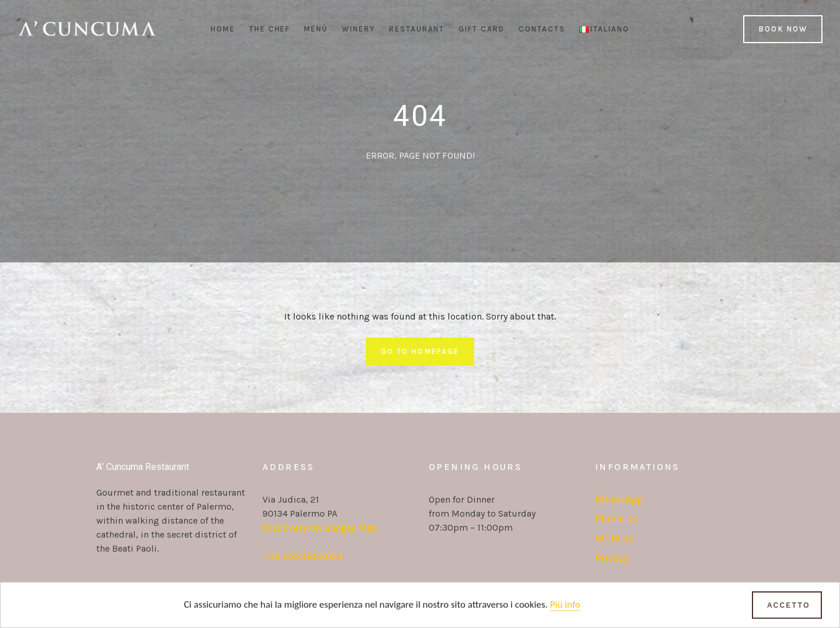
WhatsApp (619, 499)
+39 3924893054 (303, 556)
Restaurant (417, 29)
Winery (358, 29)
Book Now (783, 29)
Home (223, 29)
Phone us (616, 518)
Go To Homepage (420, 351)
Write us (614, 538)
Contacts (542, 29)
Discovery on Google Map (320, 528)
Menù (316, 29)
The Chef (270, 29)
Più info (565, 606)
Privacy (612, 558)
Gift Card (482, 29)
